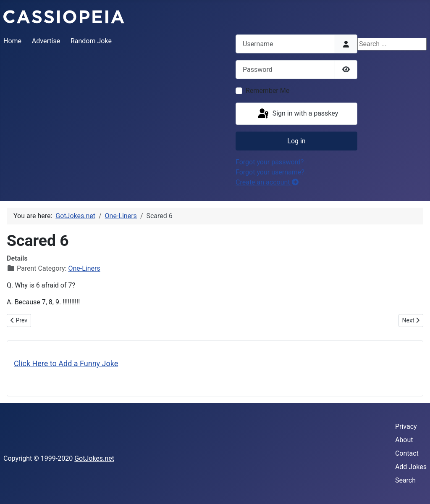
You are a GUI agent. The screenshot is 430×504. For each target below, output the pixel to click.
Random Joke (91, 41)
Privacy (406, 426)
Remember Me (267, 91)
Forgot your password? (270, 162)
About (404, 440)
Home (12, 41)
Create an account (267, 182)
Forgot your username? (270, 172)
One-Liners (84, 268)
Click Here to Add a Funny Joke (66, 363)
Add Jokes (411, 467)
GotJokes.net (94, 458)
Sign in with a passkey (298, 114)
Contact (407, 453)
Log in (296, 141)
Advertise (46, 41)
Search (405, 480)
